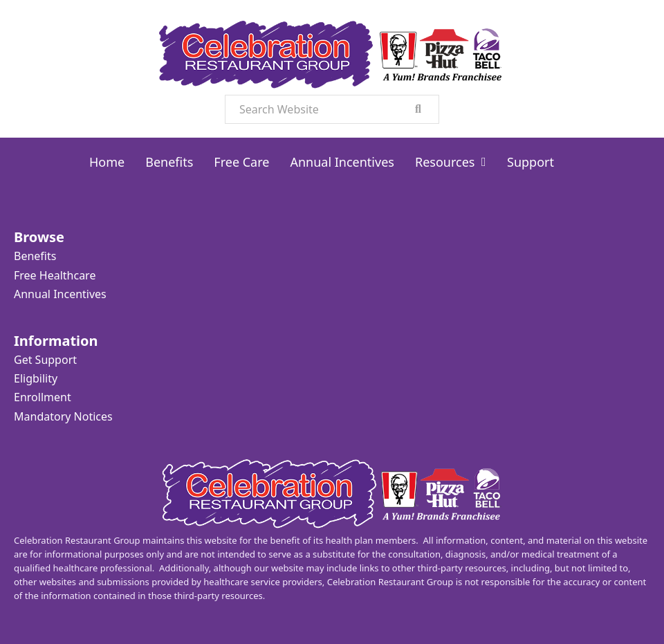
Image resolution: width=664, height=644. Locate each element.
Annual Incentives (342, 162)
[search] (418, 109)
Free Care (241, 162)
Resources (445, 162)
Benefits (169, 162)
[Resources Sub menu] (484, 162)
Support (531, 162)
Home (107, 162)
